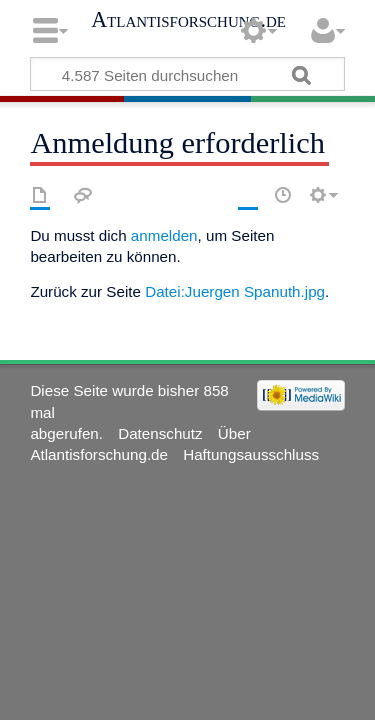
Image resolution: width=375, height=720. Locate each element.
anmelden (164, 235)
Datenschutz (160, 433)
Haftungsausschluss (251, 454)
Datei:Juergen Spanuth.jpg (235, 291)
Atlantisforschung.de (188, 20)
